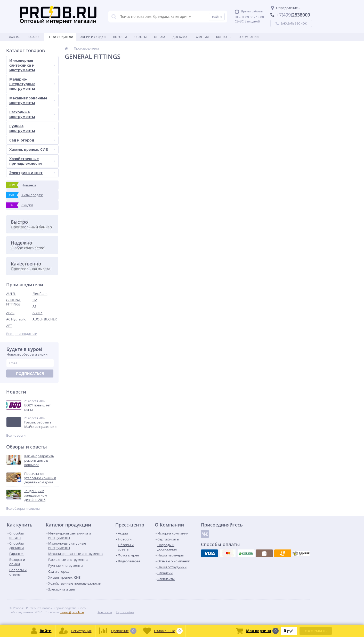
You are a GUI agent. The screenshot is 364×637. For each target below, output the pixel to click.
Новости (120, 37)
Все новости (16, 435)
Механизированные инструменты (32, 100)
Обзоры (140, 37)
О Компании (249, 37)
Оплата (160, 37)
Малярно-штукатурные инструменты (32, 84)
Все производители (22, 334)
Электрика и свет (32, 173)
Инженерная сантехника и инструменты (32, 65)
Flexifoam (40, 294)
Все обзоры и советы (23, 509)
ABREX (38, 313)
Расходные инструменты (32, 114)
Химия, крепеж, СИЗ (32, 149)
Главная (14, 37)
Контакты (224, 37)
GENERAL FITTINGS (13, 302)
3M (35, 300)
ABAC (10, 313)
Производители (60, 37)
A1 (34, 306)
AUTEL (11, 294)
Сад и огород (32, 140)
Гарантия (202, 37)
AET (9, 326)
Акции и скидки (93, 37)
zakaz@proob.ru (72, 612)
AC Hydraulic (16, 319)
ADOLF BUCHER (45, 319)
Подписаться (30, 373)
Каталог (34, 37)
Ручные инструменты (32, 128)
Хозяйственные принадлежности (32, 161)
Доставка (180, 37)
